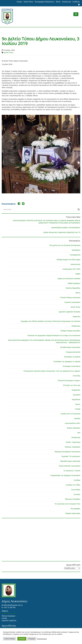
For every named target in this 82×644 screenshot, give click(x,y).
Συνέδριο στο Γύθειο (73, 485)
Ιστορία (78, 409)
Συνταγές (77, 494)
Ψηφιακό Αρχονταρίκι (73, 513)
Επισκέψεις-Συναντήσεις (72, 366)
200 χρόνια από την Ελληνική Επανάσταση (65, 245)
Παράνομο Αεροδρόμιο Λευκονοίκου (67, 452)
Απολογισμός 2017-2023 (71, 269)
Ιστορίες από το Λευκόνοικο (70, 414)
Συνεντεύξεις (76, 490)
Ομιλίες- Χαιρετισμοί (73, 442)
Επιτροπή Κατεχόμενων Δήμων (69, 380)
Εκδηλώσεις (76, 326)
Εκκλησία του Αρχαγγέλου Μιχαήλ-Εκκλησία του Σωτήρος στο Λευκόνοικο (54, 335)
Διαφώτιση (77, 317)
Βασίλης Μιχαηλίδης (73, 288)
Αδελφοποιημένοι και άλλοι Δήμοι (68, 260)
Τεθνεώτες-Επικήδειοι (73, 499)
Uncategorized (75, 255)
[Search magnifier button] (79, 209)
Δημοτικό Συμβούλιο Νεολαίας (70, 312)
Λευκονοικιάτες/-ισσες (73, 423)
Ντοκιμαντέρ (76, 437)
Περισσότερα (42, 639)
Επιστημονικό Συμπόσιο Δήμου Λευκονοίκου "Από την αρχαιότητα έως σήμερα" (52, 371)
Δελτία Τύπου (28, 2)
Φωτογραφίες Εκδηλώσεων (45, 2)
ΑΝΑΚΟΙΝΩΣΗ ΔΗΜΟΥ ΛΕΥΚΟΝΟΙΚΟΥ (66, 228)
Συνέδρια (77, 480)
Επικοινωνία (67, 2)
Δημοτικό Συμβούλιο (9, 621)
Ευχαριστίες (76, 390)
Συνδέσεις (76, 2)
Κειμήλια (77, 418)
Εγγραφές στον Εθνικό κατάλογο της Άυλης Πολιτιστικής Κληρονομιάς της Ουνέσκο (51, 321)
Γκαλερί (19, 2)
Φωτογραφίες (75, 509)
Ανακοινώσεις (75, 264)
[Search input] (40, 209)
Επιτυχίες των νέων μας (72, 385)
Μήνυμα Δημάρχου (9, 616)
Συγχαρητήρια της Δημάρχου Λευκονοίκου (65, 475)
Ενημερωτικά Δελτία (73, 352)
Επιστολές (77, 376)
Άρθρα (78, 274)
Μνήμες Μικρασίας (74, 428)
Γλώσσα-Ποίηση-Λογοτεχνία (70, 298)
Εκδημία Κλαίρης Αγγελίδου (70, 331)
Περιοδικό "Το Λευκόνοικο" (71, 456)
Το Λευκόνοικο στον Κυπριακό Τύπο (67, 504)
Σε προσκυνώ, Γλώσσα (72, 471)
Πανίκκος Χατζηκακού (73, 447)
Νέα (79, 433)
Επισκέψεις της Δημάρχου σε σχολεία (67, 362)
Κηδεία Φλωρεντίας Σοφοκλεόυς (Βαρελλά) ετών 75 (62, 232)
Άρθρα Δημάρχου (74, 283)
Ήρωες (78, 404)
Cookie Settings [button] (10, 639)
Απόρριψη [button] (32, 639)
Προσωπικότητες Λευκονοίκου (70, 466)
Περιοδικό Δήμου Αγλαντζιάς (70, 461)
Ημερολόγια (76, 399)
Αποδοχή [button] (22, 639)
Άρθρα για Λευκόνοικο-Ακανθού (69, 279)
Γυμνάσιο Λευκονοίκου (72, 302)
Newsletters (76, 250)
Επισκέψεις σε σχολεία (72, 357)
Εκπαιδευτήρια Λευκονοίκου (70, 347)
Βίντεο (58, 2)
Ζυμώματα (77, 395)
